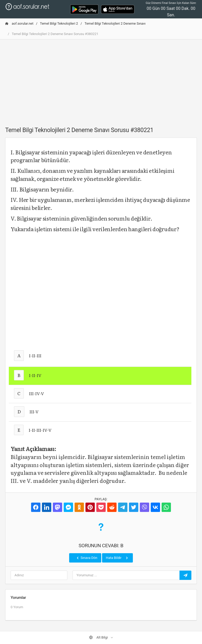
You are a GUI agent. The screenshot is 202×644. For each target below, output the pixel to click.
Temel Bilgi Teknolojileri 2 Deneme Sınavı (115, 23)
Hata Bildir (117, 558)
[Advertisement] (101, 80)
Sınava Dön (86, 558)
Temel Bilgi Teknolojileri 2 (59, 23)
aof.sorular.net (19, 23)
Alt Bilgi (99, 638)
